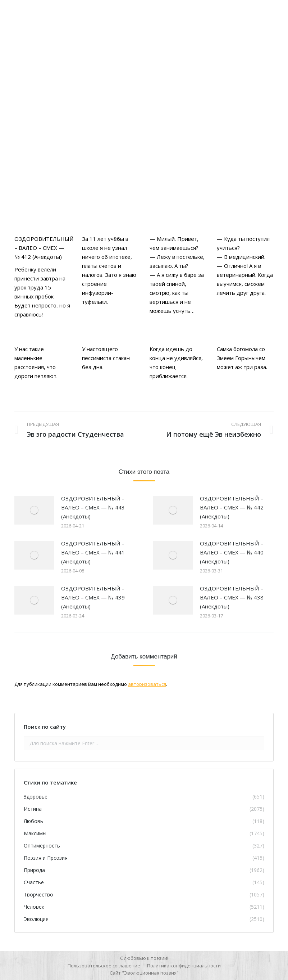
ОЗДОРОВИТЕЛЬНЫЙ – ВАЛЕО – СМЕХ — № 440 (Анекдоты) (232, 552)
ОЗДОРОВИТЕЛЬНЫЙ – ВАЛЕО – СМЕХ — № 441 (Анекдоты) (93, 552)
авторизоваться (147, 684)
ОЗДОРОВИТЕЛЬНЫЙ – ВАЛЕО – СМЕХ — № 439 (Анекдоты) (93, 597)
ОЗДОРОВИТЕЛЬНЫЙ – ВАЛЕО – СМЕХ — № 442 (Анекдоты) (232, 507)
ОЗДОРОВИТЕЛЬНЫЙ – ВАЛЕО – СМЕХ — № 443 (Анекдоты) (93, 507)
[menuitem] (104, 966)
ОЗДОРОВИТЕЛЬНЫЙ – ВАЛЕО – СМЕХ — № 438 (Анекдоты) (232, 597)
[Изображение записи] (34, 510)
